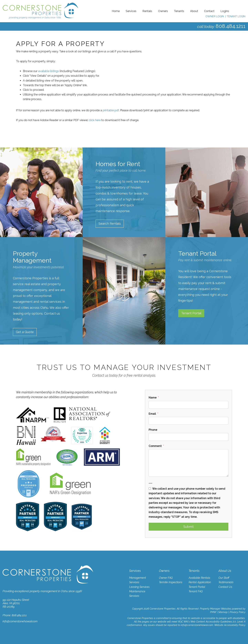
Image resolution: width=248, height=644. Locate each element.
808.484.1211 (231, 26)
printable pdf (111, 110)
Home (116, 11)
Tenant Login (236, 16)
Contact (209, 11)
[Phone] (188, 437)
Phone (153, 430)
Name (153, 398)
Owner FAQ (166, 578)
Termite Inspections (171, 582)
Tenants (179, 11)
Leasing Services (139, 587)
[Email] (188, 421)
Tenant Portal (191, 313)
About (194, 11)
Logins (225, 11)
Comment (155, 446)
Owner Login (215, 16)
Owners (163, 11)
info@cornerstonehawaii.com (20, 621)
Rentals (147, 11)
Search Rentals (110, 224)
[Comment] (188, 463)
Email (152, 414)
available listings (48, 71)
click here (95, 120)
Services (131, 11)
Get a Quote (25, 332)
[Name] (188, 405)
